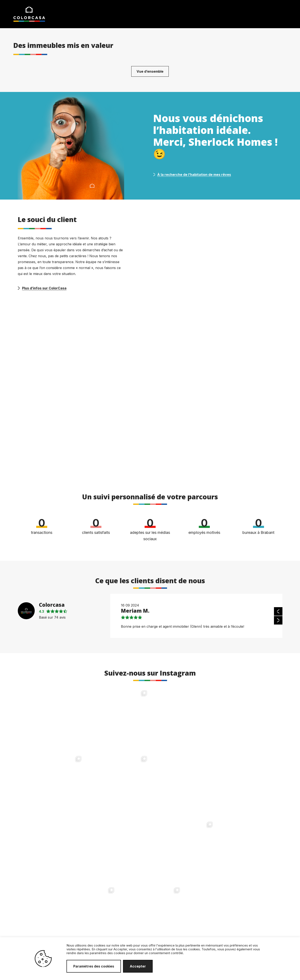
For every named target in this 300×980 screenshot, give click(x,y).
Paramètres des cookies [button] (94, 966)
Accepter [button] (138, 966)
